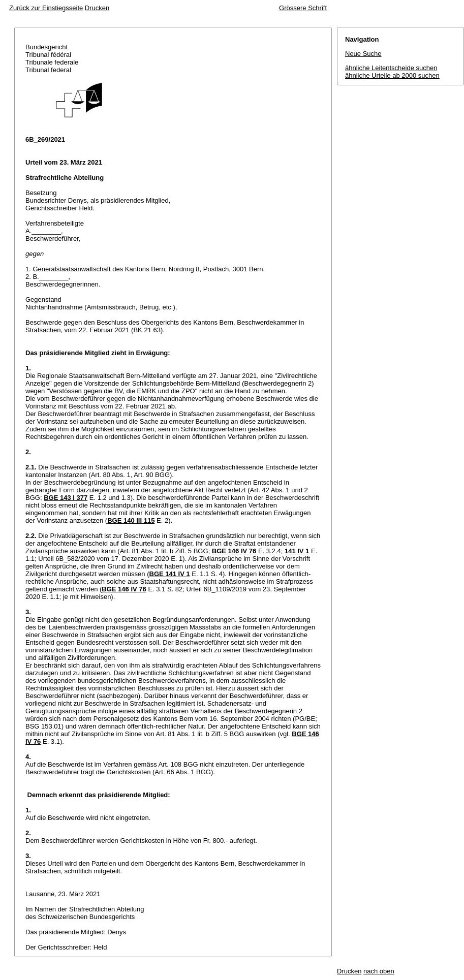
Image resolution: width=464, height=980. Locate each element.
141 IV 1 (297, 551)
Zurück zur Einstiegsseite (46, 8)
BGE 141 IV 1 (170, 574)
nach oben (379, 971)
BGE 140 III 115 (131, 520)
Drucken (97, 8)
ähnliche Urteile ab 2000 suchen (392, 75)
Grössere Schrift (303, 8)
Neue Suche (363, 54)
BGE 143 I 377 (66, 498)
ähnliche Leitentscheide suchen (391, 68)
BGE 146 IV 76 (234, 551)
